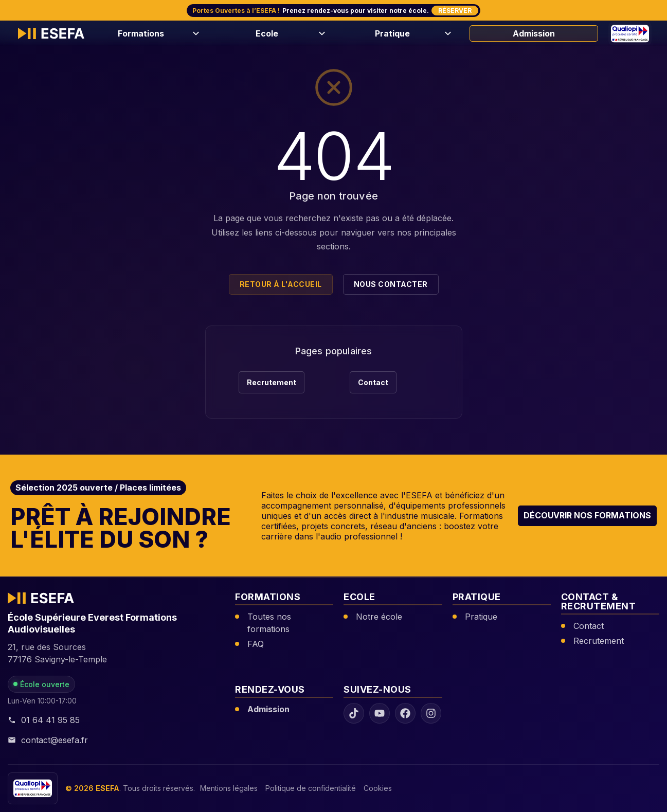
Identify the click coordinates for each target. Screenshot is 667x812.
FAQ (256, 644)
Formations (141, 33)
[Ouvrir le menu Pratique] (446, 33)
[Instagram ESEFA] (431, 714)
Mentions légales (229, 789)
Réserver (455, 11)
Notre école (379, 617)
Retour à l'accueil (281, 284)
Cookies (378, 789)
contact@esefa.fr (48, 740)
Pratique (392, 33)
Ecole (267, 33)
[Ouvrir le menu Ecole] (320, 33)
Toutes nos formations (269, 623)
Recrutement (272, 382)
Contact (373, 382)
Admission (534, 33)
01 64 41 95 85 (44, 720)
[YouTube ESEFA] (380, 714)
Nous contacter (391, 284)
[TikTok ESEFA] (354, 714)
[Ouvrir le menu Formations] (194, 33)
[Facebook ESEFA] (405, 714)
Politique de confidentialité (311, 789)
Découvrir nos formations (587, 515)
